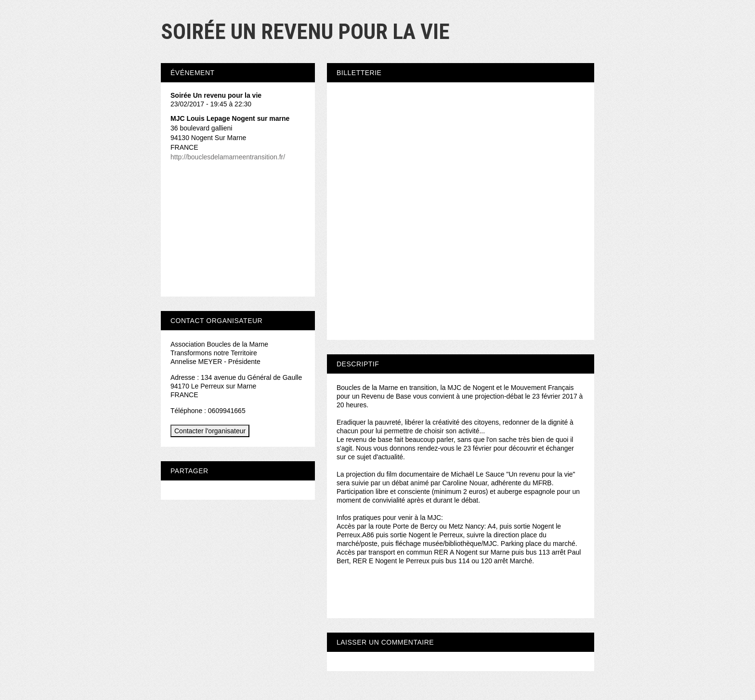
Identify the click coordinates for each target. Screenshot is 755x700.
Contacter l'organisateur (210, 431)
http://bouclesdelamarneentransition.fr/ (228, 157)
